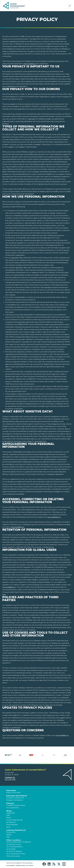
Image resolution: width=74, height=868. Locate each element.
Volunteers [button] (11, 790)
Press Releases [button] (12, 825)
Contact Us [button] (10, 777)
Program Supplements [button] (15, 798)
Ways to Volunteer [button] (13, 793)
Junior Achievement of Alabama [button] (19, 842)
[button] (45, 864)
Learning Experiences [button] (16, 830)
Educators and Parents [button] (17, 796)
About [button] (9, 811)
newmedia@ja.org (30, 64)
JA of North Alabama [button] (14, 851)
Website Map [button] (21, 865)
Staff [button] (8, 815)
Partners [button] (10, 803)
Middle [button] (9, 835)
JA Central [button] (30, 865)
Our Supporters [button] (12, 808)
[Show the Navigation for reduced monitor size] (70, 6)
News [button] (8, 827)
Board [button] (9, 818)
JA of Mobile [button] (11, 849)
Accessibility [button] (11, 865)
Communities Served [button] (14, 820)
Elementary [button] (11, 832)
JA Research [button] (11, 822)
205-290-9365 (10, 780)
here (4, 594)
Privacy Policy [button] (28, 863)
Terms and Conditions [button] (14, 863)
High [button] (8, 837)
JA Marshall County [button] (14, 844)
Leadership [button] (11, 813)
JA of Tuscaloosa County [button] (16, 854)
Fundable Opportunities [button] (16, 805)
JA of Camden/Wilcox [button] (14, 847)
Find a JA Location (13, 856)
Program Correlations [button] (15, 800)
